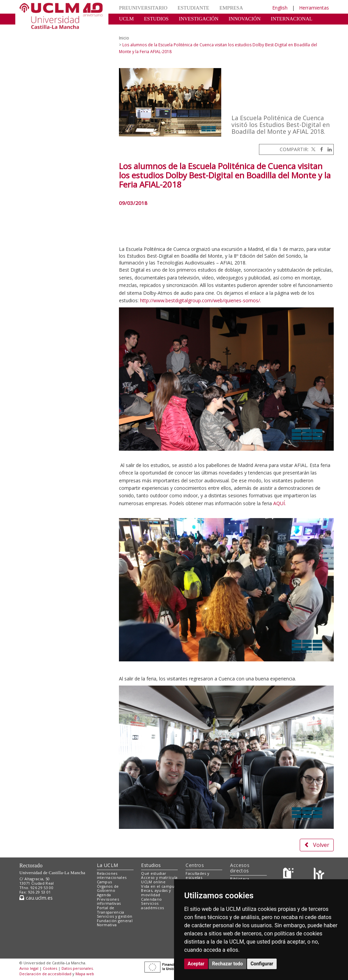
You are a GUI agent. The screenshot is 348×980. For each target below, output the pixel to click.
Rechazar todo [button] (228, 964)
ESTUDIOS (156, 19)
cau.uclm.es (36, 898)
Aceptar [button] (196, 964)
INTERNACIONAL (292, 19)
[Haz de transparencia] (289, 875)
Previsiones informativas (109, 901)
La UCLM (108, 865)
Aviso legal (29, 968)
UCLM (126, 19)
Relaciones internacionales (112, 875)
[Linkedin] (328, 149)
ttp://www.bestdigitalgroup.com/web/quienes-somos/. (202, 300)
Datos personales (77, 968)
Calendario (151, 899)
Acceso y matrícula (159, 877)
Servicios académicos (152, 905)
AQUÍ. (280, 503)
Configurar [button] (262, 964)
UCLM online (153, 882)
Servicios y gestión (115, 916)
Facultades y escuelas (197, 875)
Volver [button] (317, 845)
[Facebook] (320, 149)
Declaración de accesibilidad (45, 974)
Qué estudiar (154, 873)
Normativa (107, 925)
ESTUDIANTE (193, 8)
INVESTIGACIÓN (199, 19)
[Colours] (319, 875)
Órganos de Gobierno (108, 888)
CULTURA (131, 29)
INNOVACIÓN (245, 19)
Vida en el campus (159, 886)
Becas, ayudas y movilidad (156, 893)
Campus (105, 882)
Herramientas (314, 8)
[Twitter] (313, 149)
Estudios (151, 865)
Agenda (104, 895)
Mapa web (85, 974)
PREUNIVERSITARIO (143, 8)
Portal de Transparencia (111, 910)
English (280, 8)
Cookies (50, 968)
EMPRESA (231, 8)
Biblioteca (240, 879)
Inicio (124, 38)
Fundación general (115, 921)
